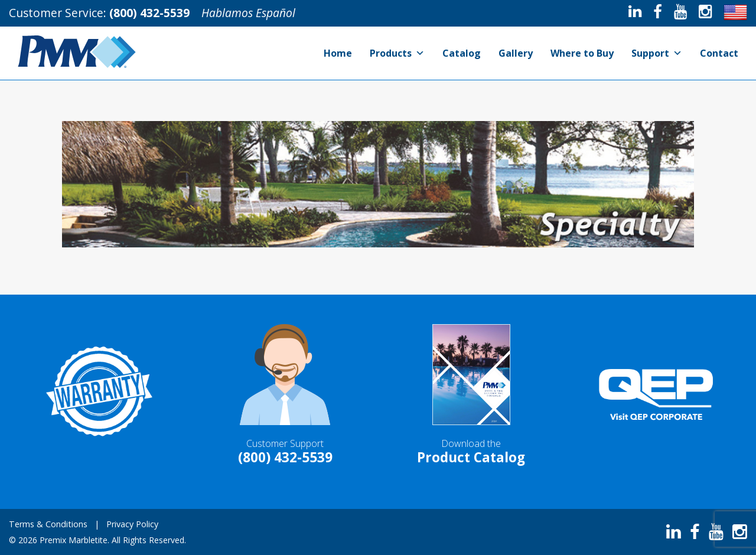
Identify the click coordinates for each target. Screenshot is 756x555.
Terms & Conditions (48, 524)
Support (657, 53)
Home (338, 53)
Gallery (516, 53)
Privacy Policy (132, 524)
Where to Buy (582, 53)
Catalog (462, 53)
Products (397, 53)
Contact (719, 53)
